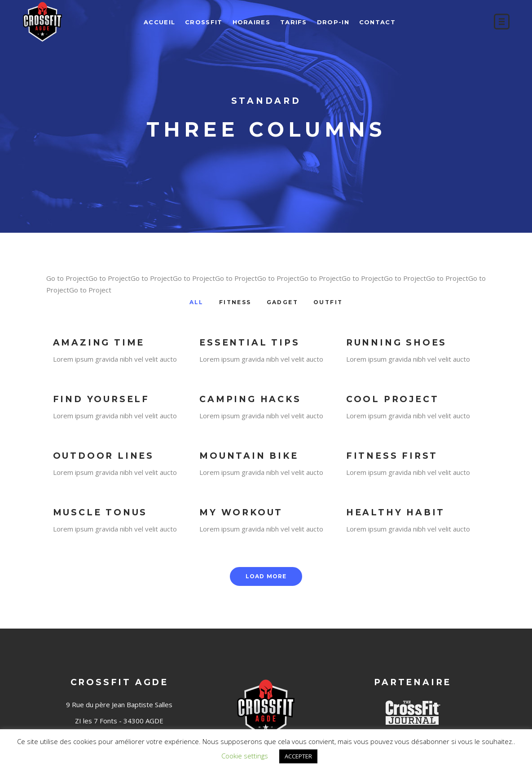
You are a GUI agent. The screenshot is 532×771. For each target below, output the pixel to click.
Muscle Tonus (100, 512)
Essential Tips (249, 343)
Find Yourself (101, 399)
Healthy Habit (396, 512)
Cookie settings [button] (245, 756)
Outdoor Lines (103, 456)
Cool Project (393, 399)
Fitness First (392, 456)
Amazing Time (99, 343)
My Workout (241, 512)
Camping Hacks (250, 399)
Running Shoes (396, 343)
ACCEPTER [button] (298, 756)
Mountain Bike (249, 456)
